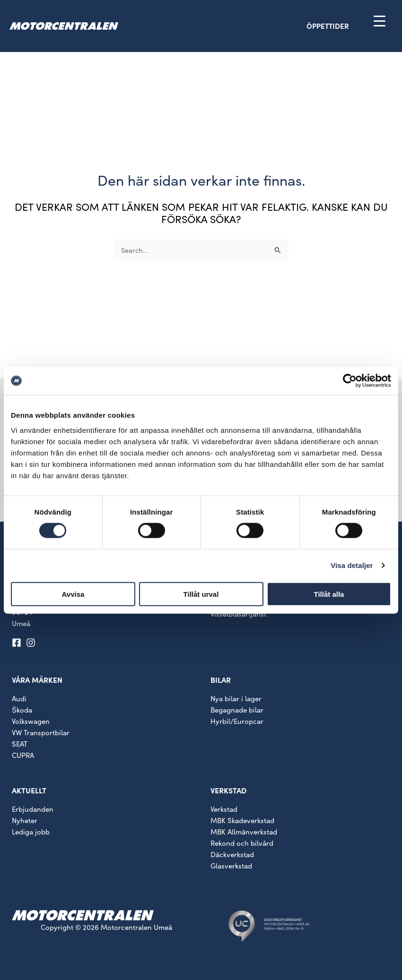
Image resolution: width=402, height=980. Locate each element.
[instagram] (32, 643)
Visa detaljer (352, 565)
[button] (344, 26)
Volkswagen (31, 721)
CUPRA (23, 755)
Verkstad (224, 809)
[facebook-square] (18, 643)
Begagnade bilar (237, 710)
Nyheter (25, 820)
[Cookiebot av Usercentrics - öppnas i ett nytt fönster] (350, 381)
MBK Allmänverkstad (244, 832)
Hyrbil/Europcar (237, 721)
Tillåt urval (201, 594)
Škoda (22, 710)
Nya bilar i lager (236, 698)
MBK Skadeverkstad (242, 820)
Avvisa (73, 594)
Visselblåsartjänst (238, 614)
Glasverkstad (231, 866)
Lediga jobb (31, 832)
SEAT (20, 744)
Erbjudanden (33, 809)
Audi (19, 698)
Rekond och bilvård (242, 843)
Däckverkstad (232, 854)
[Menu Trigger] (380, 21)
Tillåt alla (329, 594)
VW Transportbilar (41, 732)
